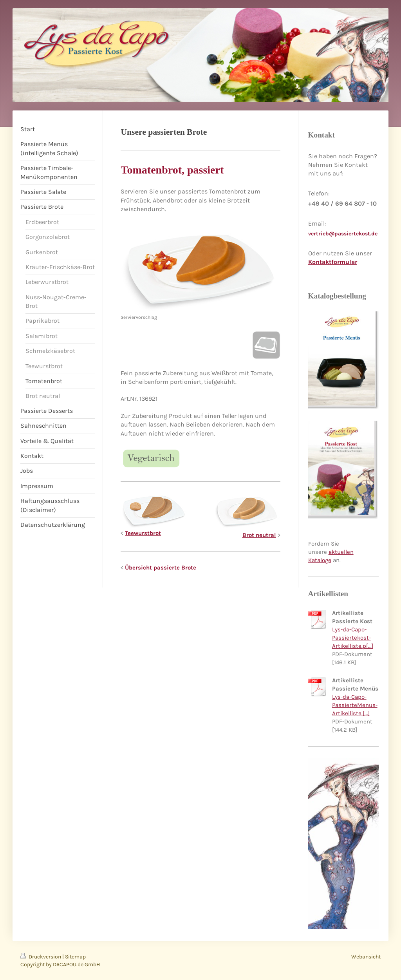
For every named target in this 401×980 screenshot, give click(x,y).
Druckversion (41, 957)
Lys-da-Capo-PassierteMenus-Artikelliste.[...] (355, 705)
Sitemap (75, 957)
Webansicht (366, 957)
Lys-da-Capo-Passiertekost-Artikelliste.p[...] (353, 638)
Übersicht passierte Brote (161, 568)
